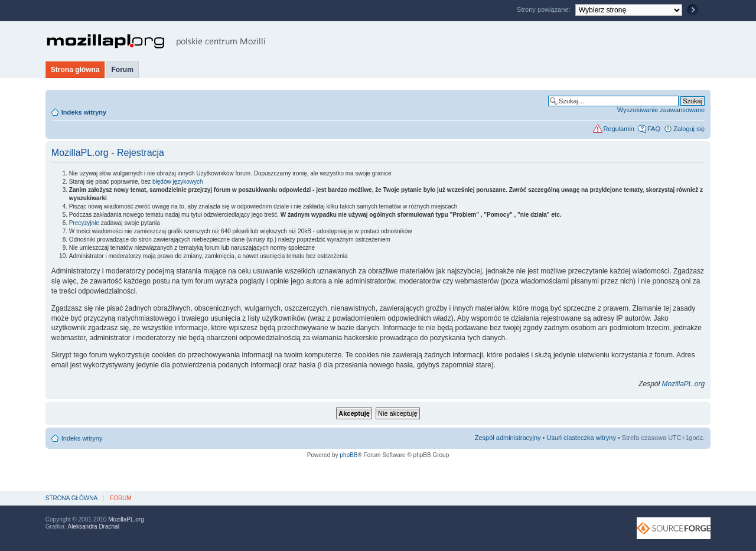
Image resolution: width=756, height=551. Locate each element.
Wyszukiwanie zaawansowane (661, 110)
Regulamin (619, 129)
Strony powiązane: (545, 9)
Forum (122, 70)
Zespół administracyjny (508, 438)
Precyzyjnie (84, 223)
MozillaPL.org (683, 384)
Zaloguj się (689, 129)
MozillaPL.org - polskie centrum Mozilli (156, 41)
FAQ (654, 129)
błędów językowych (178, 182)
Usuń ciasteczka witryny (581, 438)
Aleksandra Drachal (94, 526)
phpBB (348, 455)
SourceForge (674, 528)
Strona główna (75, 70)
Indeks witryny (84, 112)
